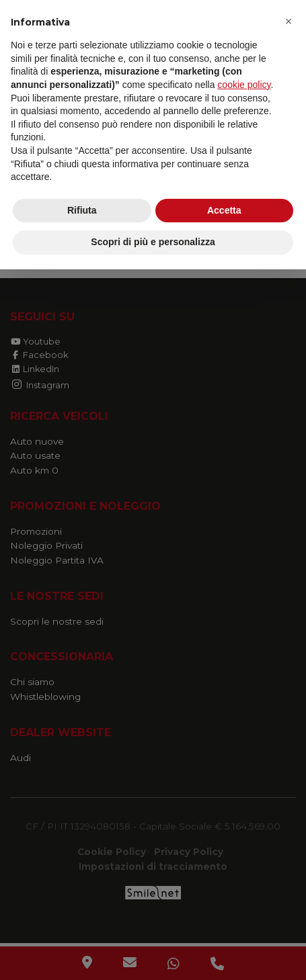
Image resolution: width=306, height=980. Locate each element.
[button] (289, 21)
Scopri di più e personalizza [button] (153, 242)
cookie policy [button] (244, 85)
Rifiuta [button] (82, 210)
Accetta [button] (224, 210)
